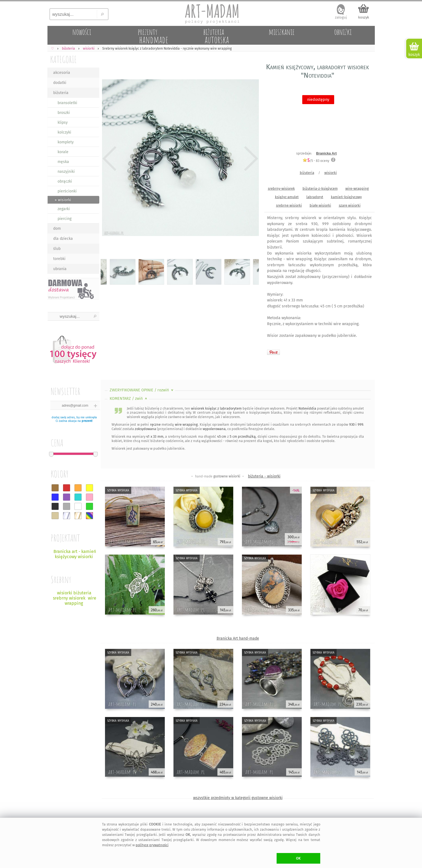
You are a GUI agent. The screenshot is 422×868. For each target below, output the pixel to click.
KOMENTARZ (129, 399)
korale (63, 152)
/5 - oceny (316, 161)
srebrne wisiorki (289, 205)
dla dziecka (63, 239)
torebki (59, 259)
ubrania (60, 269)
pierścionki (67, 191)
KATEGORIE (63, 59)
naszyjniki (66, 172)
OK (298, 858)
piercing (65, 219)
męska (63, 162)
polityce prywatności (152, 845)
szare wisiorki (350, 205)
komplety (66, 142)
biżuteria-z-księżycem (320, 188)
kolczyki (64, 132)
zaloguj (341, 17)
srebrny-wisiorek (281, 188)
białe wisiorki (320, 205)
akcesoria (62, 73)
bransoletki (67, 103)
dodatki (60, 83)
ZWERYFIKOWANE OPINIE (142, 390)
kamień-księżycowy (346, 197)
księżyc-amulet (287, 197)
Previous (110, 159)
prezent (87, 421)
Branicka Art (327, 153)
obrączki (65, 181)
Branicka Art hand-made (238, 638)
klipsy (63, 123)
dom (57, 229)
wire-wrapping (357, 188)
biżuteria (61, 93)
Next (250, 159)
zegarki (64, 209)
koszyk (364, 17)
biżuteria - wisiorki (264, 476)
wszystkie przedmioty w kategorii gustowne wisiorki (238, 798)
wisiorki (331, 173)
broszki (64, 113)
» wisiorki (63, 200)
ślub (57, 249)
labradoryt (315, 197)
